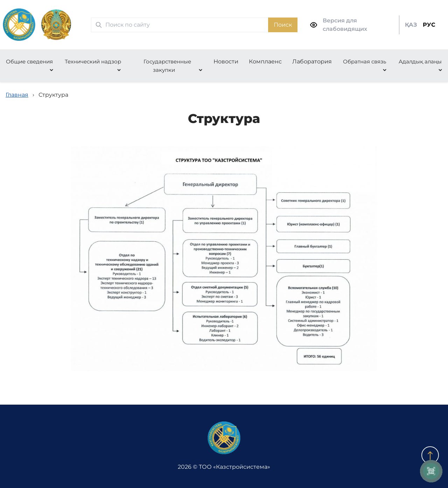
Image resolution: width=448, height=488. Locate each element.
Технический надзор (93, 61)
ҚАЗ (411, 25)
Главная (17, 95)
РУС (429, 25)
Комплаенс (265, 61)
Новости (226, 61)
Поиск (283, 25)
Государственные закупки (167, 66)
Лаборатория (312, 61)
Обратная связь (365, 61)
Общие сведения (29, 61)
